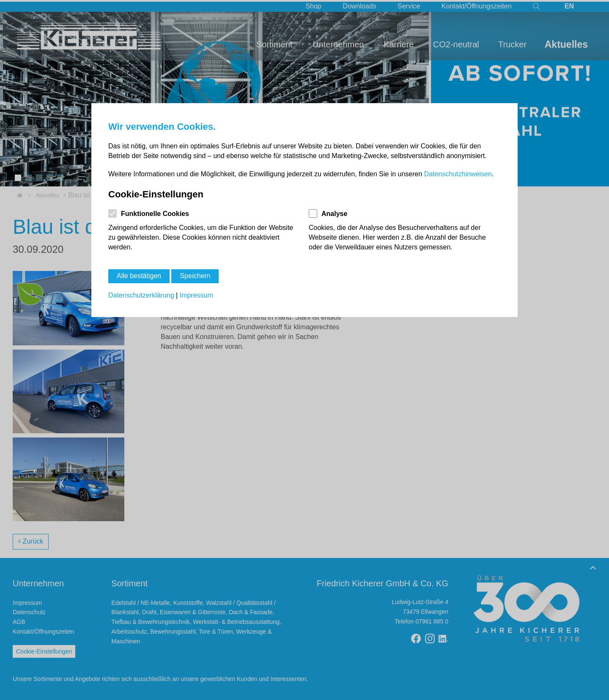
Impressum (196, 295)
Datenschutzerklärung (141, 295)
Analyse (334, 214)
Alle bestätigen (139, 276)
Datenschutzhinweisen (458, 174)
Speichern (195, 276)
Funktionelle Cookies (155, 214)
